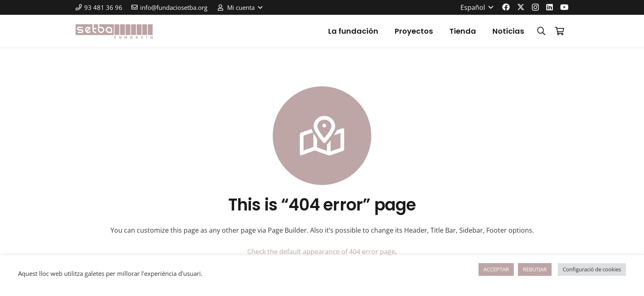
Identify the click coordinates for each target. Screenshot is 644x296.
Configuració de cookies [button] (592, 269)
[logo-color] (114, 31)
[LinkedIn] (550, 7)
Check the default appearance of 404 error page (321, 252)
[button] (240, 7)
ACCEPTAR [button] (496, 269)
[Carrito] (559, 31)
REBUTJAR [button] (535, 269)
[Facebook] (506, 7)
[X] (521, 7)
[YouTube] (564, 7)
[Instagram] (535, 7)
